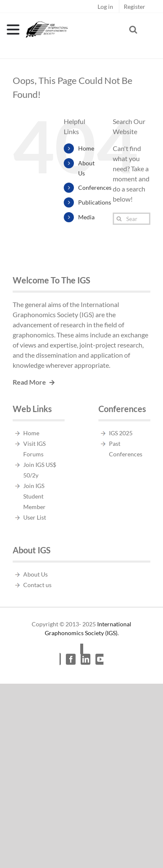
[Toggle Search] (133, 30)
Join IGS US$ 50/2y (40, 470)
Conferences (95, 187)
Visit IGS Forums (34, 449)
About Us (35, 574)
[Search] (119, 219)
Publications (95, 202)
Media (86, 217)
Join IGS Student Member (34, 496)
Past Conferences (126, 449)
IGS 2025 (121, 433)
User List (35, 517)
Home (86, 148)
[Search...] (132, 219)
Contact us (37, 585)
